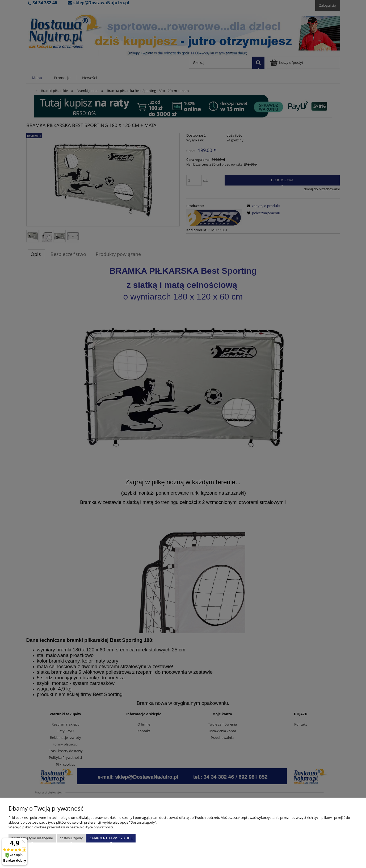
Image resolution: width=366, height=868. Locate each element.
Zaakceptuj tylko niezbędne (32, 838)
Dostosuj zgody (71, 838)
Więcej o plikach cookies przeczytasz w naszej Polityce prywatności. (61, 827)
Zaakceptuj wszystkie (111, 838)
